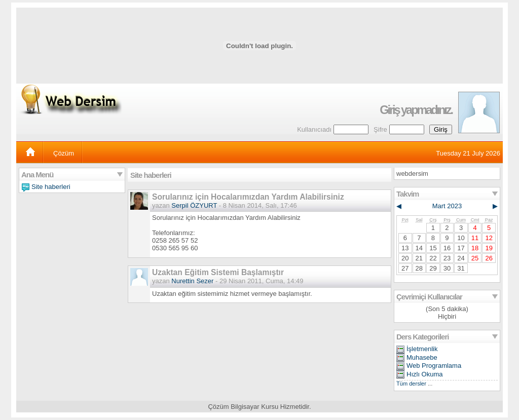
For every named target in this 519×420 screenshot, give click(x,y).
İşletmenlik (422, 349)
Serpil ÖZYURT (194, 205)
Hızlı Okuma (425, 374)
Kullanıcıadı (314, 129)
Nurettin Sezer (192, 281)
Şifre (380, 129)
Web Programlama (434, 366)
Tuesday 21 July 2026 (468, 153)
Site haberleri (51, 187)
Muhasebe (422, 357)
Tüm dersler (411, 384)
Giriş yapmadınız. (416, 110)
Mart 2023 (447, 206)
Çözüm (64, 153)
